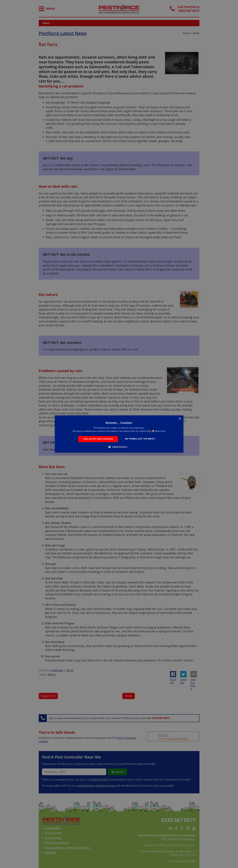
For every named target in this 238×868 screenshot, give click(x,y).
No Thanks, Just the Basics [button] (140, 439)
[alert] (119, 434)
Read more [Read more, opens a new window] (160, 431)
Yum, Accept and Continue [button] (98, 439)
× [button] (180, 419)
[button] (119, 447)
